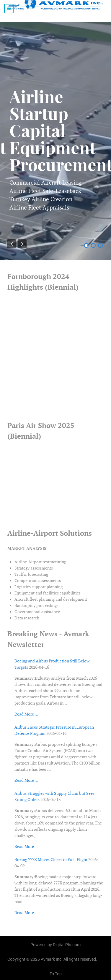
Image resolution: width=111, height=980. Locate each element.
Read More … (26, 714)
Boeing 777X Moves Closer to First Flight (51, 860)
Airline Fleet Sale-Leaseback (45, 191)
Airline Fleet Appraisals (39, 207)
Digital (67, 945)
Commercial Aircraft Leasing (45, 183)
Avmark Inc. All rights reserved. (69, 959)
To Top (56, 974)
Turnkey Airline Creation (41, 199)
